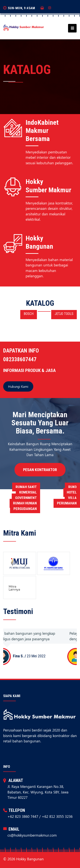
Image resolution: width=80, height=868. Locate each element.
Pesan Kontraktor (40, 470)
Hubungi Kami (18, 386)
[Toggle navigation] (71, 28)
